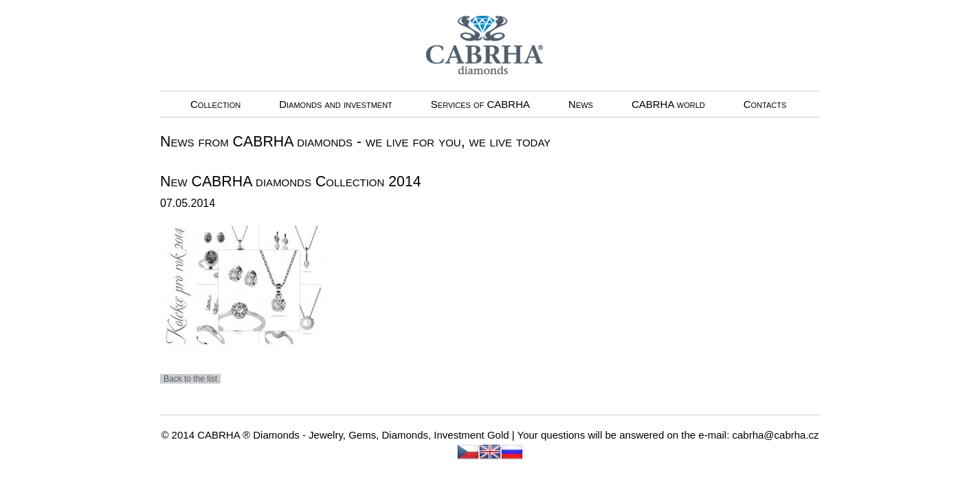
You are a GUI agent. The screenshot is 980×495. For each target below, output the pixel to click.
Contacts (765, 104)
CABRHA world (668, 104)
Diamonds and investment (336, 104)
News (581, 104)
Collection (215, 104)
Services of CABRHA (480, 104)
